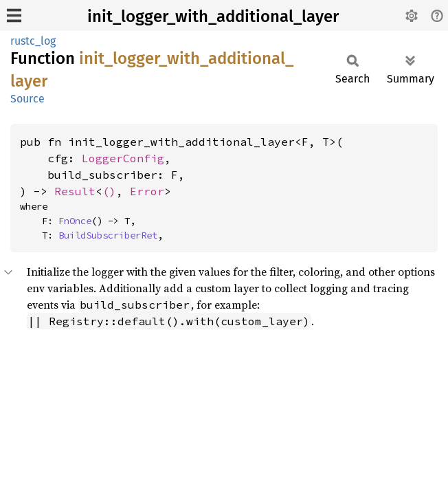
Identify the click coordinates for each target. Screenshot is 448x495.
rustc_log (33, 41)
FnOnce (75, 221)
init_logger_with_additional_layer (213, 16)
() (109, 191)
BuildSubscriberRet (108, 235)
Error (147, 191)
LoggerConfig (123, 158)
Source (27, 99)
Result (75, 191)
